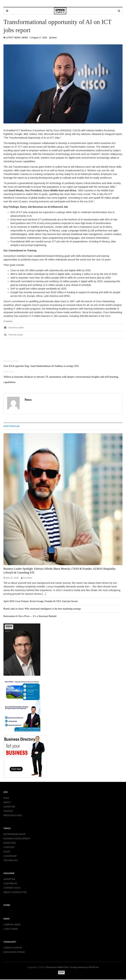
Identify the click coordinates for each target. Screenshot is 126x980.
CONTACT (8, 811)
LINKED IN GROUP (13, 948)
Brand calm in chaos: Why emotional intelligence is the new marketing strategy (42, 609)
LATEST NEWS (13, 38)
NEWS (25, 38)
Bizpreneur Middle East (58, 967)
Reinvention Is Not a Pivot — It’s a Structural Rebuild (30, 616)
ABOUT (7, 802)
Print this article (13, 335)
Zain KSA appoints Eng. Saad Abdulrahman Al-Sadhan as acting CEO (41, 366)
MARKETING (10, 843)
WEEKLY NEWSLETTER (15, 892)
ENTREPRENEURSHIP (15, 834)
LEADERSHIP (10, 856)
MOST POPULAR (11, 426)
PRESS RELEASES (13, 815)
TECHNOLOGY (11, 860)
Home (6, 798)
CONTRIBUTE (10, 884)
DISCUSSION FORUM (14, 952)
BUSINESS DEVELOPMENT (17, 839)
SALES (7, 852)
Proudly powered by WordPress (84, 967)
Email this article (14, 328)
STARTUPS (9, 847)
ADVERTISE (9, 807)
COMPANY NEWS (12, 925)
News (54, 38)
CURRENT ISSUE (12, 888)
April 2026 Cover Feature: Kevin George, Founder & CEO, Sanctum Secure (41, 601)
